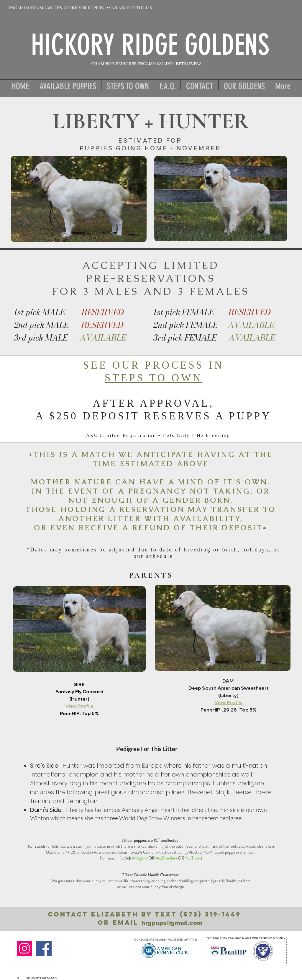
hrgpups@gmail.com (172, 923)
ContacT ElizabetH (95, 914)
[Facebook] (44, 948)
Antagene (139, 858)
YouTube (192, 858)
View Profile (79, 706)
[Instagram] (24, 948)
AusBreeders (166, 858)
